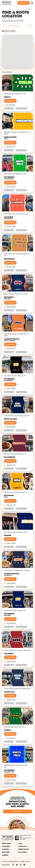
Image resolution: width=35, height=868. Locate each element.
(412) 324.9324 (10, 187)
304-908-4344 (10, 147)
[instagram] (13, 865)
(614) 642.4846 (10, 227)
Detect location (10, 31)
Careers (5, 855)
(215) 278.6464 (10, 389)
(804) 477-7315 (10, 505)
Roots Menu (6, 844)
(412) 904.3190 (10, 623)
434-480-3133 (10, 349)
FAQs (20, 844)
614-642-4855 (10, 105)
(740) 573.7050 (10, 662)
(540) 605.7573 (10, 465)
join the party (18, 811)
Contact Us (23, 846)
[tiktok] (21, 865)
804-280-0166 (10, 267)
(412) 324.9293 (10, 780)
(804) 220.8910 (10, 307)
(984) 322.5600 (10, 700)
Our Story (6, 852)
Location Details (21, 108)
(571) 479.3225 (10, 738)
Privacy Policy (6, 865)
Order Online (24, 3)
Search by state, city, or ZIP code (13, 21)
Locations (6, 846)
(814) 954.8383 (10, 427)
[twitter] (17, 865)
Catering (6, 849)
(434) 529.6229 (10, 583)
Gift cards (22, 852)
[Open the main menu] (32, 3)
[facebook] (24, 865)
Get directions (9, 108)
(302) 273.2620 (10, 543)
